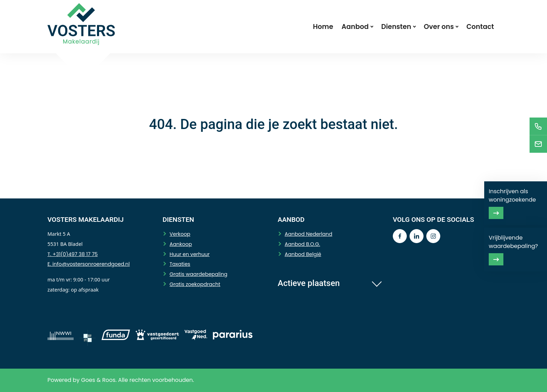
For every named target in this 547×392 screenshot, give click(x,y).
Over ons (439, 27)
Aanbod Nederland (308, 234)
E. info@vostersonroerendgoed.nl (89, 264)
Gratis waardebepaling (198, 274)
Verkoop (180, 234)
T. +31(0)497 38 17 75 (73, 254)
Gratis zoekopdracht (195, 284)
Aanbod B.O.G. (302, 244)
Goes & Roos (98, 380)
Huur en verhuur (190, 254)
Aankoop (181, 244)
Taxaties (180, 264)
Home (323, 27)
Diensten (396, 27)
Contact (480, 27)
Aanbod (355, 27)
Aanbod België (303, 254)
